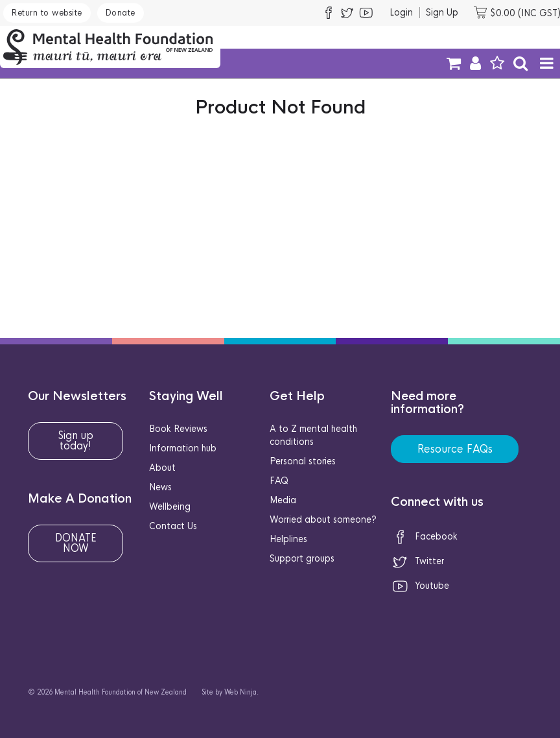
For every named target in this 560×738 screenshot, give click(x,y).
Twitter (417, 561)
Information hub (183, 448)
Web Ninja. (241, 692)
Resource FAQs (455, 449)
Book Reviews (178, 429)
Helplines (288, 539)
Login (401, 13)
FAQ (279, 481)
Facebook (424, 536)
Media (283, 500)
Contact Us (173, 526)
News (160, 487)
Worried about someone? (323, 519)
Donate (121, 13)
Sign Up (442, 13)
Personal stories (303, 461)
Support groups (302, 558)
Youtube (420, 586)
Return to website (47, 13)
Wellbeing (170, 506)
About (162, 468)
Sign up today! (76, 441)
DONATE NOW (76, 543)
